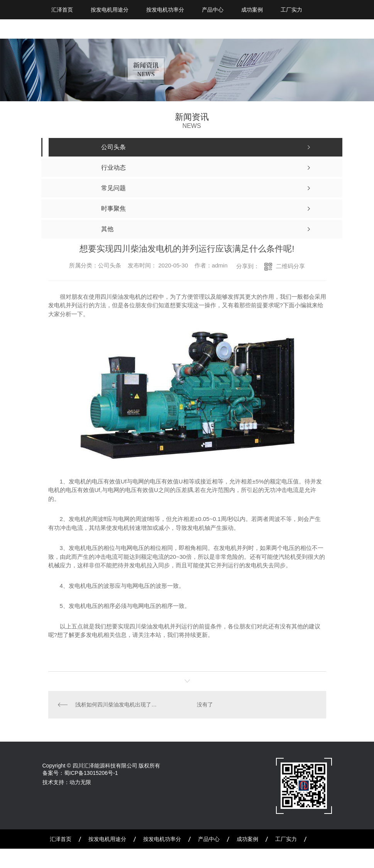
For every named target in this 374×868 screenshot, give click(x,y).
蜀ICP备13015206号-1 (91, 773)
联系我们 (138, 858)
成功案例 (252, 10)
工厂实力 (291, 10)
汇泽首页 (62, 10)
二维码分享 (290, 266)
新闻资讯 (61, 858)
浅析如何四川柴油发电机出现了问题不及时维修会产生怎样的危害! (118, 705)
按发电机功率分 (165, 10)
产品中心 (213, 10)
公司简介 (99, 858)
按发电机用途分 (110, 10)
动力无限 (80, 782)
